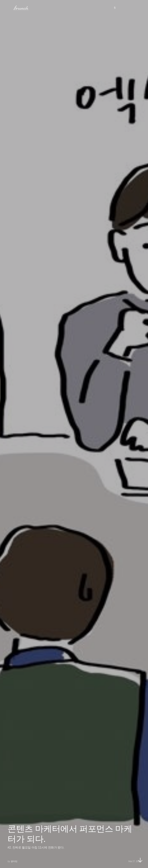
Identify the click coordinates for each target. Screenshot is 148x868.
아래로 (140, 860)
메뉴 (8, 8)
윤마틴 (14, 861)
